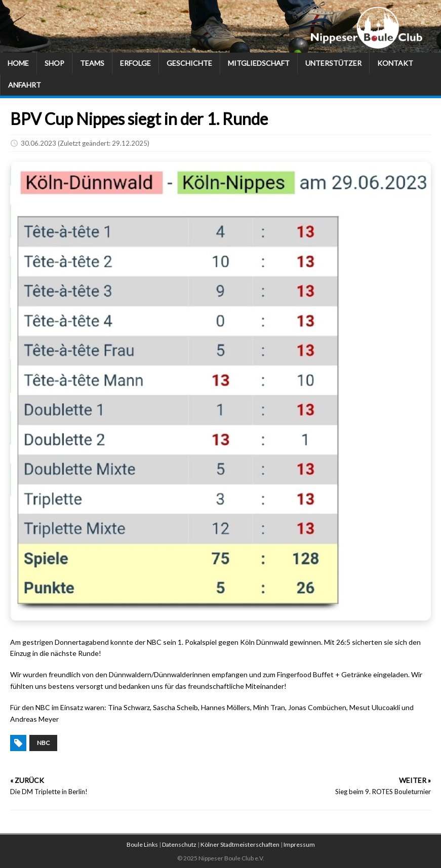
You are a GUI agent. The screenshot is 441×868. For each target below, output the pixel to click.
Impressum (299, 844)
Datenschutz (179, 844)
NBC (43, 743)
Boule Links (142, 844)
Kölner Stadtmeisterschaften (240, 844)
